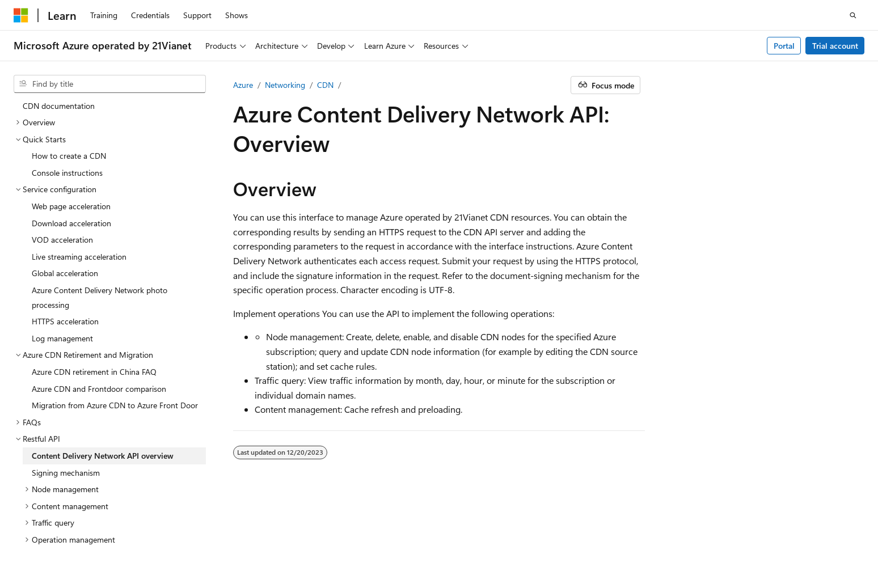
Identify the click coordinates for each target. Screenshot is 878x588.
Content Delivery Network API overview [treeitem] (103, 366)
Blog (616, 537)
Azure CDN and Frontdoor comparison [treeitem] (99, 299)
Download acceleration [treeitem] (71, 134)
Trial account (835, 46)
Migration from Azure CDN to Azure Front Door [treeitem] (115, 316)
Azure (243, 85)
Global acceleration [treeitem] (65, 183)
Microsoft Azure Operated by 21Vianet (387, 537)
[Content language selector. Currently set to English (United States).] (66, 510)
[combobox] (110, 84)
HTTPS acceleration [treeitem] (65, 232)
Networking (285, 85)
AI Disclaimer (497, 537)
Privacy (285, 537)
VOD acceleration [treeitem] (62, 150)
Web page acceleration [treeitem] (71, 117)
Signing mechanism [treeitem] (66, 383)
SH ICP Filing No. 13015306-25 (67, 537)
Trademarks (821, 537)
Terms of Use (765, 537)
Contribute (664, 537)
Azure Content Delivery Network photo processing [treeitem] (100, 208)
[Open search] (853, 15)
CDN (325, 85)
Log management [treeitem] (62, 249)
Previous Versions (564, 537)
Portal (784, 46)
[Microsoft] (21, 15)
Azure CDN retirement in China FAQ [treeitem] (94, 282)
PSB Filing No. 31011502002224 (197, 537)
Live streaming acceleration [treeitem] (79, 167)
